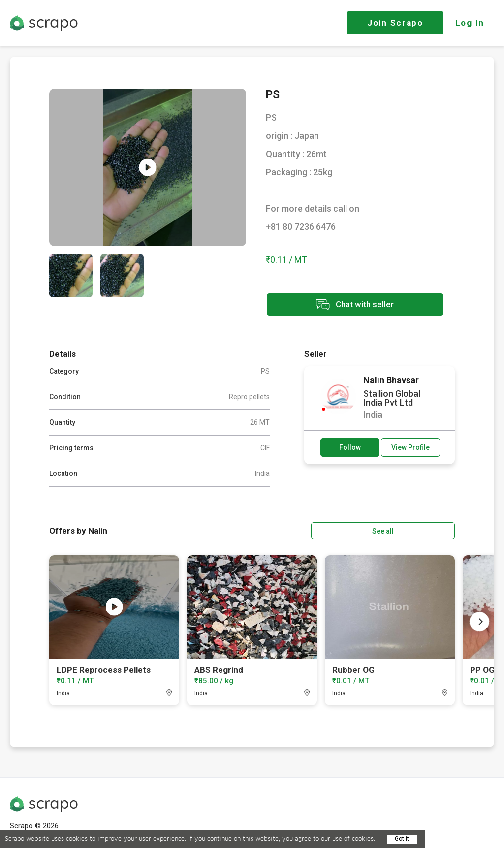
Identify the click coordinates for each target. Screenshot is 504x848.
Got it (402, 839)
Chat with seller (353, 305)
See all (427, 530)
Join (395, 23)
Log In (470, 23)
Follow (350, 447)
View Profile (410, 447)
